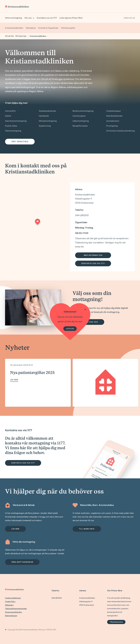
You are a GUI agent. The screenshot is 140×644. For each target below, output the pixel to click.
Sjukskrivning (45, 126)
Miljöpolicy (9, 605)
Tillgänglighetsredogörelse (16, 609)
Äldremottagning (13, 131)
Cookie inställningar (13, 598)
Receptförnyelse (80, 126)
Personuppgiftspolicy (14, 612)
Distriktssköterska (114, 116)
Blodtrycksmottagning (83, 111)
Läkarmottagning (81, 121)
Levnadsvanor (113, 121)
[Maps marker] (38, 223)
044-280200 (82, 215)
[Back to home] (17, 6)
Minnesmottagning (48, 121)
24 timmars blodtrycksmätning (121, 131)
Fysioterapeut (79, 116)
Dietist (8, 116)
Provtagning (112, 126)
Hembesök (44, 116)
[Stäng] (85, 309)
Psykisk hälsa (11, 126)
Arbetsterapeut (113, 111)
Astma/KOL (10, 111)
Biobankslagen (11, 616)
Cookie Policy (10, 601)
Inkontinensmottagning (16, 121)
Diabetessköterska (47, 111)
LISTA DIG (70, 329)
